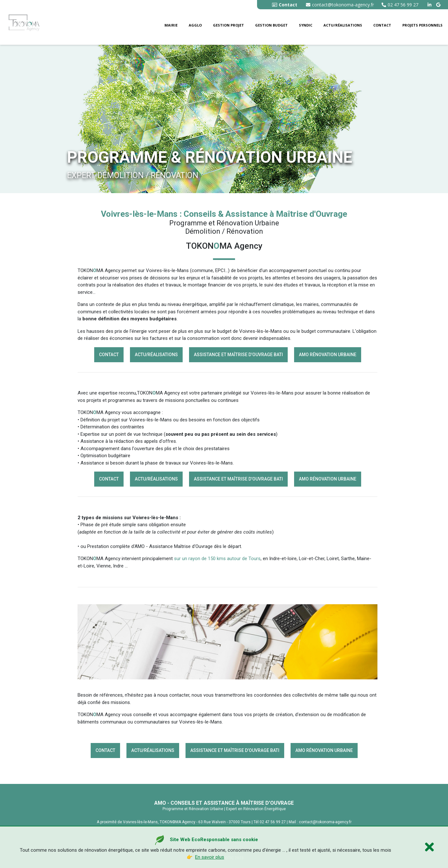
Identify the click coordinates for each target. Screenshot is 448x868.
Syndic (306, 25)
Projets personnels (422, 25)
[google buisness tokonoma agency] (439, 5)
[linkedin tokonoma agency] (430, 5)
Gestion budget (271, 25)
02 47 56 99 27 (400, 5)
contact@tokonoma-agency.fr (340, 5)
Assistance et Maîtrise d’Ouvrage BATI (238, 355)
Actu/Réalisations (343, 25)
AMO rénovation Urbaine (328, 355)
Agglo (195, 25)
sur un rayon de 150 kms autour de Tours (217, 559)
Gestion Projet (228, 25)
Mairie (171, 25)
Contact (382, 25)
